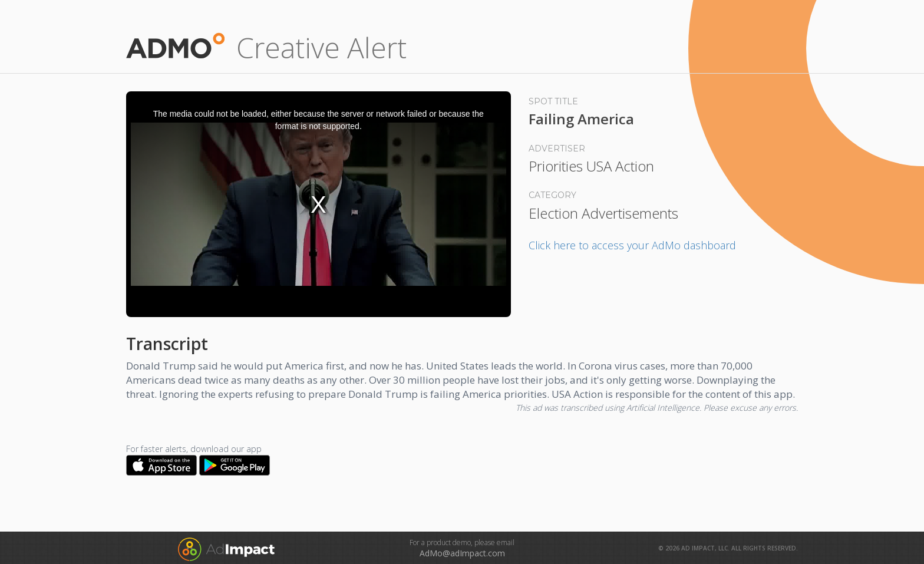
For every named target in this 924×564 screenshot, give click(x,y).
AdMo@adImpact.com (462, 553)
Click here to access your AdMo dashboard (632, 245)
